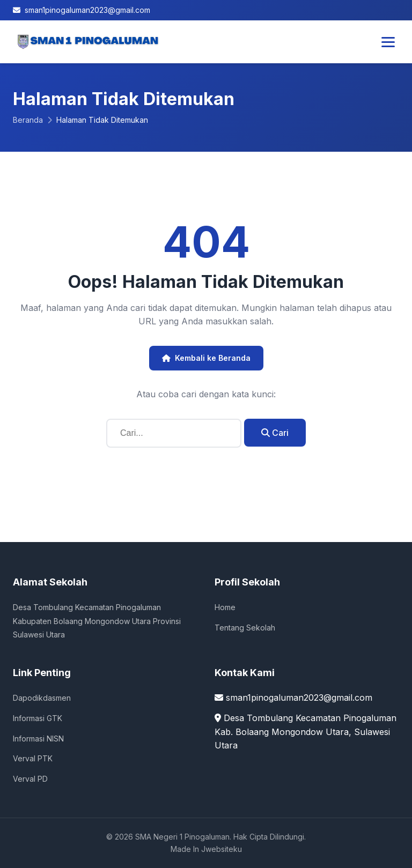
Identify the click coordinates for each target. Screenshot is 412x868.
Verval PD (30, 779)
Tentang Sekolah (245, 628)
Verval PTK (33, 758)
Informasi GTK (38, 718)
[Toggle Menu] (388, 42)
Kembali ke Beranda (206, 358)
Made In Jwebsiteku (206, 849)
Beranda (28, 120)
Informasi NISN (38, 739)
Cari (275, 433)
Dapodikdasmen (42, 698)
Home (225, 607)
